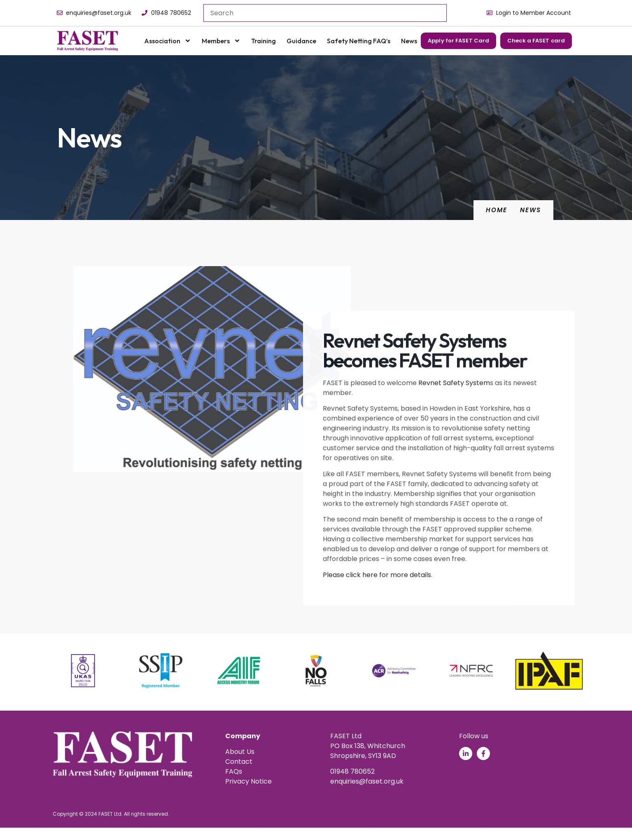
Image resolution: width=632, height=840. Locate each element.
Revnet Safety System (454, 440)
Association (168, 41)
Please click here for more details (377, 631)
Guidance (301, 41)
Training (264, 41)
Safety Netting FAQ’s (359, 41)
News (409, 41)
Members (221, 41)
